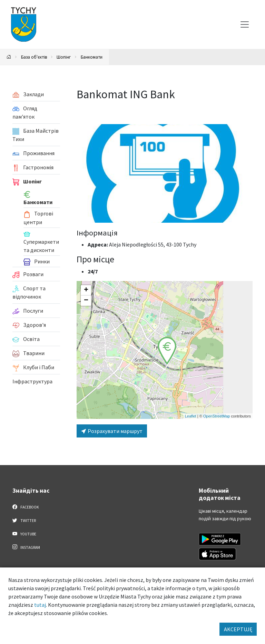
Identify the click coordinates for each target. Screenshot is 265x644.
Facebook (26, 507)
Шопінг (64, 57)
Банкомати (92, 57)
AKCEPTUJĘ (238, 629)
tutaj (40, 605)
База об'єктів (34, 57)
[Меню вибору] (245, 24)
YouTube (24, 534)
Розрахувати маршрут (112, 431)
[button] (167, 351)
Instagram (26, 547)
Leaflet (191, 416)
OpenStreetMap (217, 416)
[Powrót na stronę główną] (9, 57)
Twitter (24, 520)
